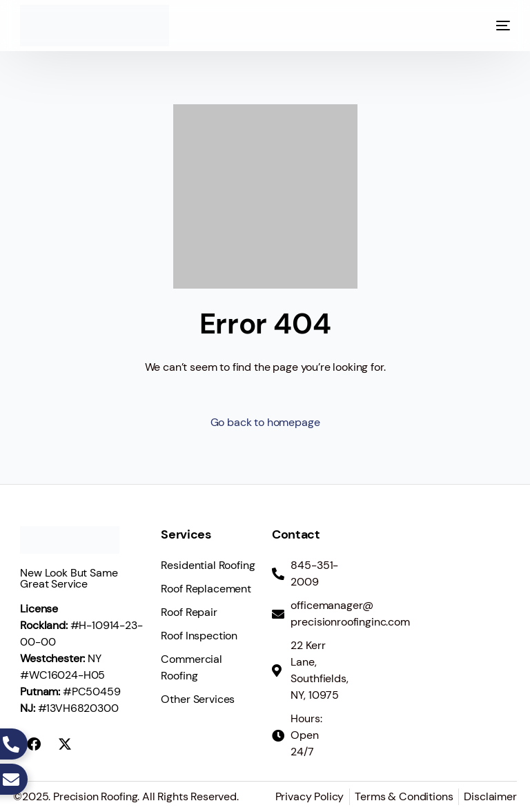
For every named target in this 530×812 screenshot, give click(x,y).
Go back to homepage (265, 422)
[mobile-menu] (489, 26)
